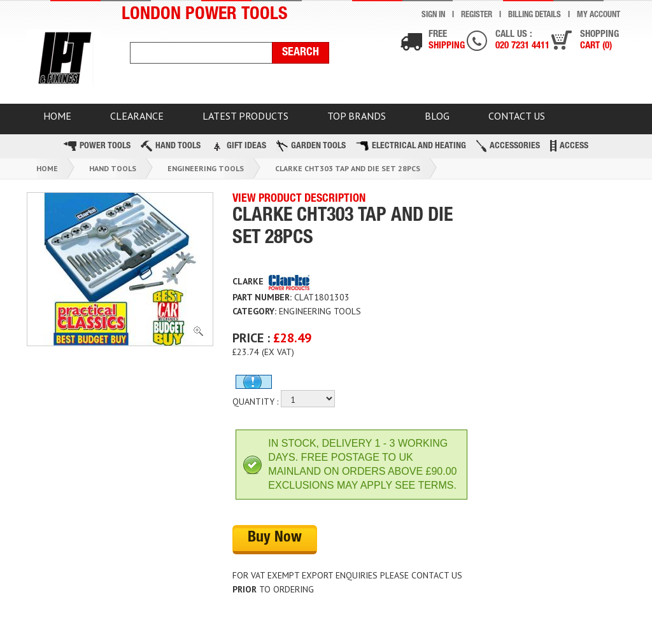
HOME (57, 116)
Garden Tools (311, 146)
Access (569, 146)
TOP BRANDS (357, 116)
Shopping (599, 41)
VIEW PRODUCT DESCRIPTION (299, 199)
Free (447, 41)
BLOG (437, 116)
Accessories (508, 146)
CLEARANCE (137, 116)
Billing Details (535, 16)
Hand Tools (171, 146)
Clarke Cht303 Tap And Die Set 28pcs (348, 168)
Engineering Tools (206, 168)
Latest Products (245, 116)
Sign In (433, 16)
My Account (599, 16)
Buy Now (275, 538)
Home (47, 168)
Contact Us (517, 116)
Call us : (522, 41)
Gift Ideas (238, 146)
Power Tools (97, 146)
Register (477, 16)
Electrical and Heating (411, 146)
